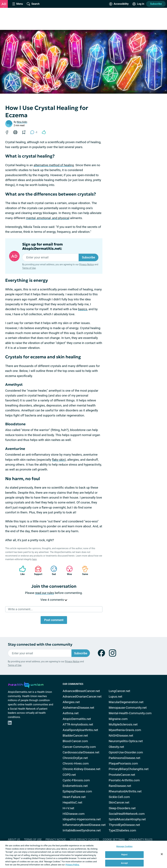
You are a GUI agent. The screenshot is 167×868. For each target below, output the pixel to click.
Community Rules (141, 840)
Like (21, 570)
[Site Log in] (138, 4)
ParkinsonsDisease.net (125, 758)
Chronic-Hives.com (76, 763)
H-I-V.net (68, 808)
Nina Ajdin (22, 122)
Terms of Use (29, 268)
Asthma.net (71, 713)
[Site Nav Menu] (18, 4)
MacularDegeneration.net (126, 702)
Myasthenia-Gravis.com (125, 730)
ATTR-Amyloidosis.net (78, 724)
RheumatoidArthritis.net (125, 791)
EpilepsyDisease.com (77, 791)
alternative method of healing (54, 165)
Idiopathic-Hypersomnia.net (82, 819)
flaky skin (58, 460)
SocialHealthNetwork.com (127, 814)
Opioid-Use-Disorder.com (126, 752)
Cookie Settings (114, 840)
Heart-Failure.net (74, 797)
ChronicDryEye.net (75, 758)
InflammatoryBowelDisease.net (84, 825)
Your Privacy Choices (84, 840)
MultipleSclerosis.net (123, 724)
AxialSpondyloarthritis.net (80, 730)
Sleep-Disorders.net (122, 808)
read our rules (45, 593)
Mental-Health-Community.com (130, 713)
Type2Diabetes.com (122, 830)
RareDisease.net (120, 786)
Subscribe (156, 4)
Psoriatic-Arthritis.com (124, 780)
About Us (14, 840)
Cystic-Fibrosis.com (76, 780)
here (34, 559)
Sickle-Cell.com (119, 797)
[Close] (162, 854)
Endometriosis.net (75, 786)
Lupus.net (116, 697)
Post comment (54, 620)
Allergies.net (71, 702)
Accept (124, 863)
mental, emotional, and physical (48, 218)
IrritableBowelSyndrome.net (82, 830)
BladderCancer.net (75, 736)
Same (83, 570)
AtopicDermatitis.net (77, 719)
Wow (68, 570)
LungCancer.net (120, 691)
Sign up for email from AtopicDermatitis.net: (42, 247)
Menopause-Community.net (128, 708)
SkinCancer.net (119, 802)
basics (83, 309)
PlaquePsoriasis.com (123, 763)
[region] (83, 854)
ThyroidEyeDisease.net (124, 825)
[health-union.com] (26, 684)
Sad (52, 570)
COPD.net (69, 775)
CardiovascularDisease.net (81, 752)
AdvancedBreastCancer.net (81, 691)
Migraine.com (118, 719)
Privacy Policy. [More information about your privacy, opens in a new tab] (72, 865)
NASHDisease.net (121, 736)
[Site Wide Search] (33, 4)
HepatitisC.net (72, 802)
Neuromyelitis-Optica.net (126, 741)
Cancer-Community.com (79, 747)
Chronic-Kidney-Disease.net (81, 769)
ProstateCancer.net (122, 775)
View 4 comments (54, 600)
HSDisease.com (74, 814)
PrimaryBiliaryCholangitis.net (129, 769)
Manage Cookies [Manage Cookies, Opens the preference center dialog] (124, 846)
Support (37, 570)
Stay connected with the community (40, 644)
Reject (124, 855)
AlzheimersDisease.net (78, 708)
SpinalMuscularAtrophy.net (127, 819)
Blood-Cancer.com (75, 741)
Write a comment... (20, 609)
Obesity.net (116, 747)
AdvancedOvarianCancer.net (82, 697)
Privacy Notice (87, 264)
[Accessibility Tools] (119, 4)
